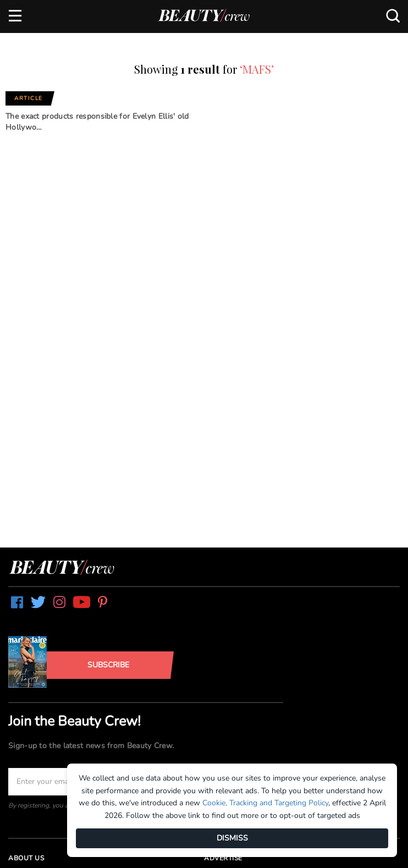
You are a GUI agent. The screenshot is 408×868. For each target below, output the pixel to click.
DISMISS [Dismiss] (232, 838)
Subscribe (108, 665)
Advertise (223, 858)
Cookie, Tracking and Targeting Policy (265, 803)
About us (26, 858)
